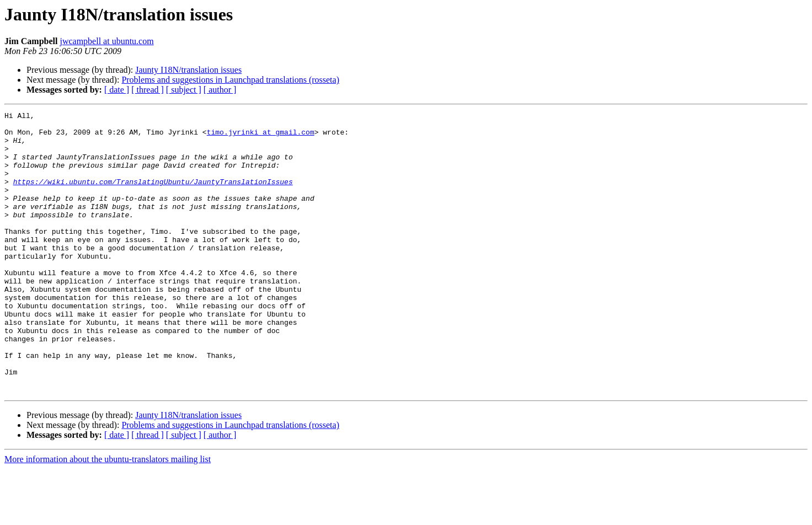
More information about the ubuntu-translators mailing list (108, 515)
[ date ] (117, 90)
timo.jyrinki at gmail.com (261, 137)
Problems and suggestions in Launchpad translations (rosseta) (230, 80)
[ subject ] (184, 90)
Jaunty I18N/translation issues (188, 70)
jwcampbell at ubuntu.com (106, 41)
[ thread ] (148, 90)
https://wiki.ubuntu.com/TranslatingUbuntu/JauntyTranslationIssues (153, 196)
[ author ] (220, 90)
